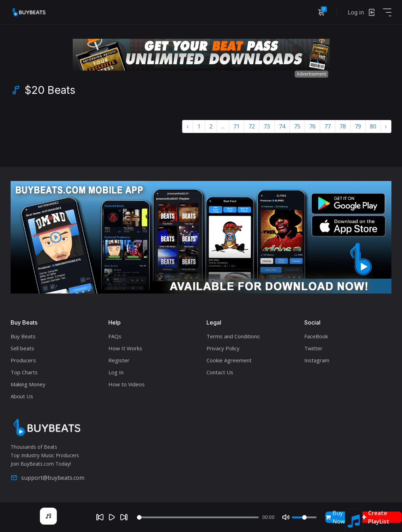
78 (343, 126)
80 (373, 126)
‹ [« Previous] (188, 126)
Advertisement (311, 74)
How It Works (125, 348)
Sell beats (22, 348)
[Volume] (304, 517)
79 (358, 126)
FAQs (115, 336)
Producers (23, 360)
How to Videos (127, 384)
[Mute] (286, 517)
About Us (22, 396)
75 (297, 126)
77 (328, 126)
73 (267, 126)
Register (119, 360)
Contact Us (220, 372)
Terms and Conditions (233, 336)
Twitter (313, 348)
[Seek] (198, 517)
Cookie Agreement (229, 360)
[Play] (112, 517)
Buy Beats (23, 336)
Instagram (317, 360)
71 (236, 126)
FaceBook (316, 336)
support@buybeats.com (47, 478)
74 (282, 126)
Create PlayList (376, 517)
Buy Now (335, 517)
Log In (116, 372)
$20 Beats (50, 90)
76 (312, 126)
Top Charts (24, 372)
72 (252, 126)
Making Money (28, 384)
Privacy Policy (223, 348)
